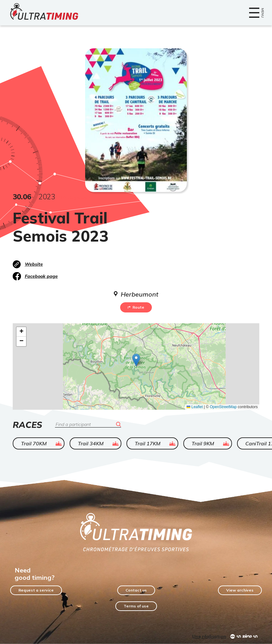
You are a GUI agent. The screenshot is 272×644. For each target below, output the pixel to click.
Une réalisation (209, 636)
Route (136, 307)
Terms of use (136, 606)
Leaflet (195, 407)
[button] (136, 360)
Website (34, 264)
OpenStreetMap (223, 407)
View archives (240, 590)
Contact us (136, 590)
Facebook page (41, 276)
